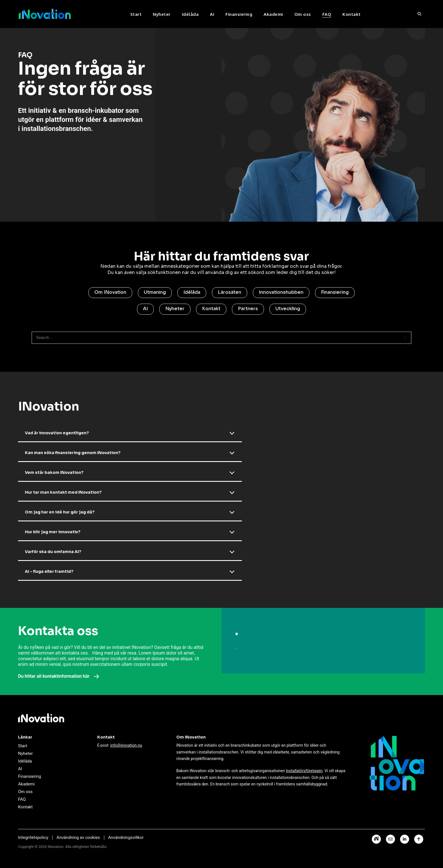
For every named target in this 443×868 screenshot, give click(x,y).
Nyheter (162, 14)
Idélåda (190, 14)
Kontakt (352, 14)
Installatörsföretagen (304, 771)
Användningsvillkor (126, 837)
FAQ (327, 14)
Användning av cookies (78, 837)
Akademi (273, 14)
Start (136, 14)
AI (212, 14)
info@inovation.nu (126, 745)
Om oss (303, 14)
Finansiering (239, 14)
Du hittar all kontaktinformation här (58, 676)
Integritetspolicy (33, 837)
